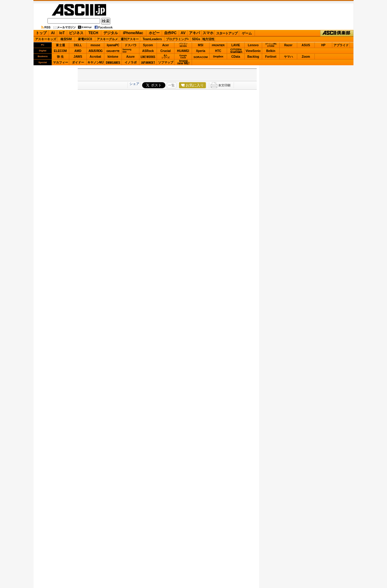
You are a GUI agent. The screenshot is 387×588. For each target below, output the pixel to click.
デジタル (111, 33)
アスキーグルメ (107, 39)
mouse (95, 45)
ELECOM (60, 51)
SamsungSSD (127, 51)
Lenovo (253, 45)
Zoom (306, 57)
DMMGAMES (113, 62)
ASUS (306, 45)
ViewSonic (253, 51)
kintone (113, 57)
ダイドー (78, 62)
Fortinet (271, 57)
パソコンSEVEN (183, 45)
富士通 (60, 45)
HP (324, 45)
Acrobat (96, 57)
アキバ (194, 33)
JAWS (78, 57)
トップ (41, 33)
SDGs (196, 39)
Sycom (148, 45)
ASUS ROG (95, 51)
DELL (78, 45)
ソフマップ (166, 62)
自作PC (170, 33)
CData (236, 57)
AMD (78, 51)
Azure (131, 57)
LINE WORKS (148, 57)
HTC (218, 51)
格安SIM (66, 39)
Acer (165, 45)
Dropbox (218, 57)
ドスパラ (131, 45)
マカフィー (60, 62)
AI (53, 33)
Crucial (166, 51)
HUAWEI (183, 51)
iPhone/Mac (133, 33)
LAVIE (236, 45)
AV (183, 33)
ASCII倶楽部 (337, 33)
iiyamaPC (113, 45)
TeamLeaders (152, 39)
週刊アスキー (130, 39)
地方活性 (208, 39)
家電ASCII (85, 39)
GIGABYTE (113, 51)
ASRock (148, 51)
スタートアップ (227, 33)
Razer (288, 45)
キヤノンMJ (96, 62)
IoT (62, 33)
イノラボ (131, 62)
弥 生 (60, 57)
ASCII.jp (79, 10)
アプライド (341, 45)
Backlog (253, 57)
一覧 (171, 85)
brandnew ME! (183, 62)
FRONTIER (218, 45)
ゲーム (247, 33)
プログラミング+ (177, 39)
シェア (134, 84)
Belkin (271, 51)
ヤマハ (288, 57)
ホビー (154, 33)
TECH (93, 33)
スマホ (208, 33)
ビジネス (76, 33)
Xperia (201, 51)
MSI (201, 45)
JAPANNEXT (148, 62)
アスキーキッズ (46, 39)
